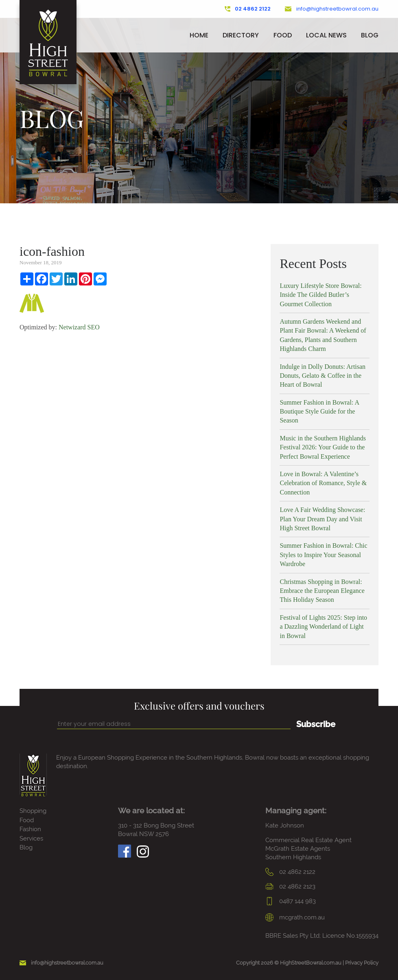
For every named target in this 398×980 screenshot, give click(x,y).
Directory (241, 35)
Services (31, 838)
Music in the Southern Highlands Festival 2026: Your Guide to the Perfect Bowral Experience (323, 447)
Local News (326, 35)
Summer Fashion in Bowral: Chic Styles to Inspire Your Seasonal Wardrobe (323, 555)
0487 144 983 (291, 901)
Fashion (30, 829)
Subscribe (316, 724)
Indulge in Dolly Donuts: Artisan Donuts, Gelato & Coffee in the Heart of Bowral (323, 376)
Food (283, 35)
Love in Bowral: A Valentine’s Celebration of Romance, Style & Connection (323, 483)
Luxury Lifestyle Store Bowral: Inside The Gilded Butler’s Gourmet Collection (320, 295)
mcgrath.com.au (295, 917)
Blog (370, 35)
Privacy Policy (362, 963)
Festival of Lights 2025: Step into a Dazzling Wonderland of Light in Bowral (323, 627)
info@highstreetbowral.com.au (332, 9)
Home (199, 35)
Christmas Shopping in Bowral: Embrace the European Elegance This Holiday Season (322, 591)
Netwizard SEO (79, 327)
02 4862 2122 (248, 9)
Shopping (33, 811)
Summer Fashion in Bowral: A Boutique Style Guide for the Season (319, 412)
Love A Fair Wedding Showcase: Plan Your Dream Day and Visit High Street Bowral (322, 519)
